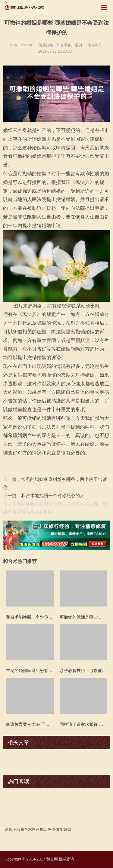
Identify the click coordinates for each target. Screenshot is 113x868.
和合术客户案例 (69, 45)
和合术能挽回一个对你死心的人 (53, 495)
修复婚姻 (63, 829)
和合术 (26, 829)
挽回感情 (48, 829)
